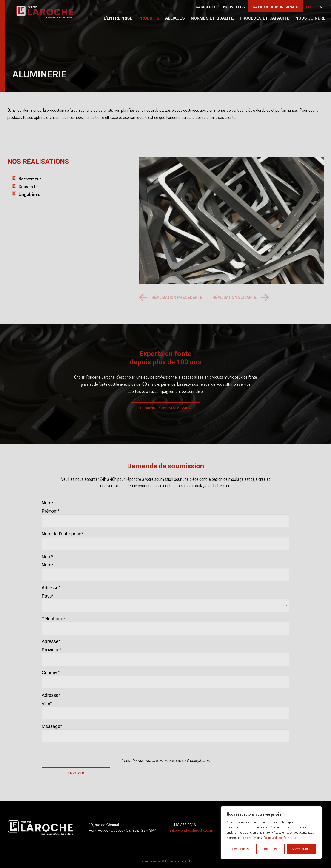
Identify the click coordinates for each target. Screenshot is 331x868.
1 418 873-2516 (183, 825)
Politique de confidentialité (280, 838)
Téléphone (53, 619)
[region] (271, 833)
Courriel (51, 672)
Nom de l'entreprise (62, 534)
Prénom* (51, 511)
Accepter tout (301, 849)
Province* (51, 650)
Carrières (206, 7)
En (320, 7)
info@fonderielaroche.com (192, 830)
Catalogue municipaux (275, 7)
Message (52, 726)
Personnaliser (242, 849)
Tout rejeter (272, 849)
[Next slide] (241, 298)
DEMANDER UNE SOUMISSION (166, 408)
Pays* (48, 596)
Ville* (47, 703)
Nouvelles (234, 7)
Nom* (47, 565)
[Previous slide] (171, 298)
